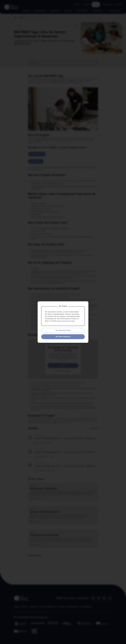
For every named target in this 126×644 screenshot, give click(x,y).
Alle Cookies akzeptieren (63, 337)
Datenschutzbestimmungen (66, 321)
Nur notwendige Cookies (63, 330)
